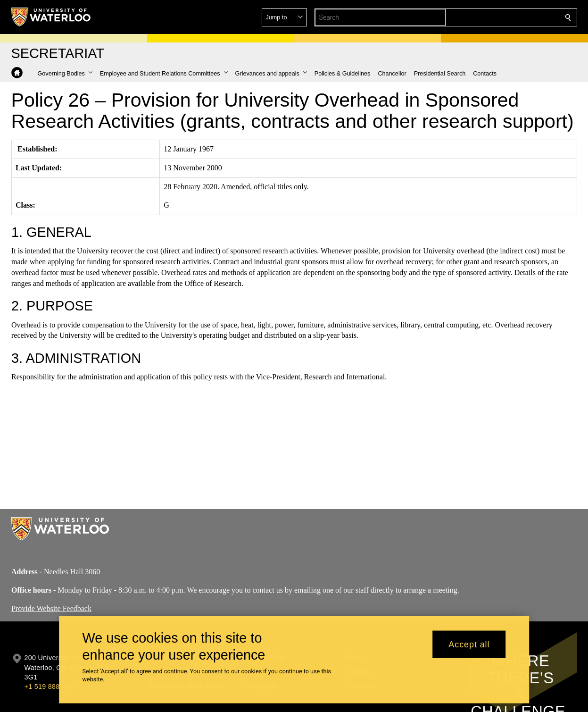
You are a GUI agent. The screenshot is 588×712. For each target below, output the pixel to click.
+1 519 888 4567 (51, 687)
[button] (500, 17)
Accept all (469, 644)
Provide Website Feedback (51, 608)
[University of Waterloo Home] (51, 17)
